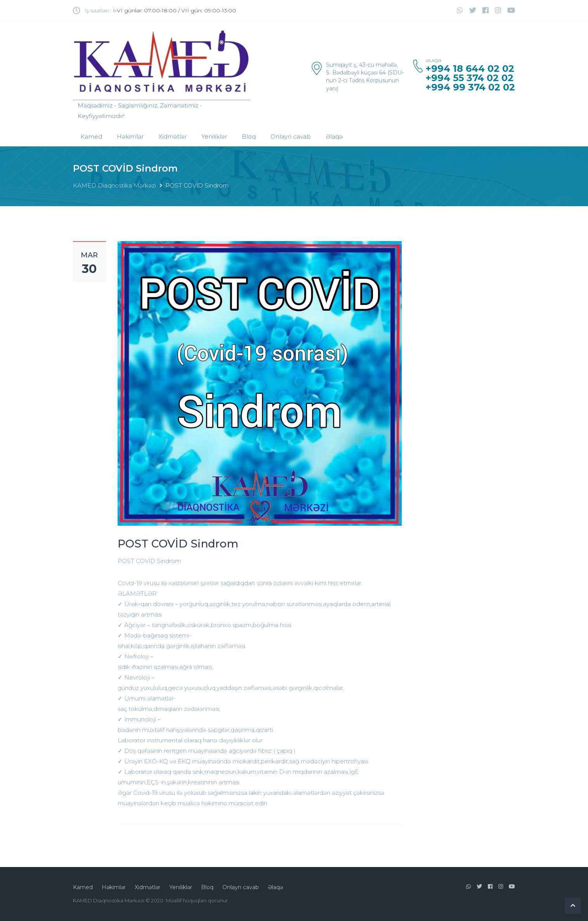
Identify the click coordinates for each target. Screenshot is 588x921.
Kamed (91, 136)
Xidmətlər (173, 136)
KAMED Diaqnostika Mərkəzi (114, 185)
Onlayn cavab (291, 136)
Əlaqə (334, 136)
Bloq (249, 136)
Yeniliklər (214, 136)
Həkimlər (130, 136)
